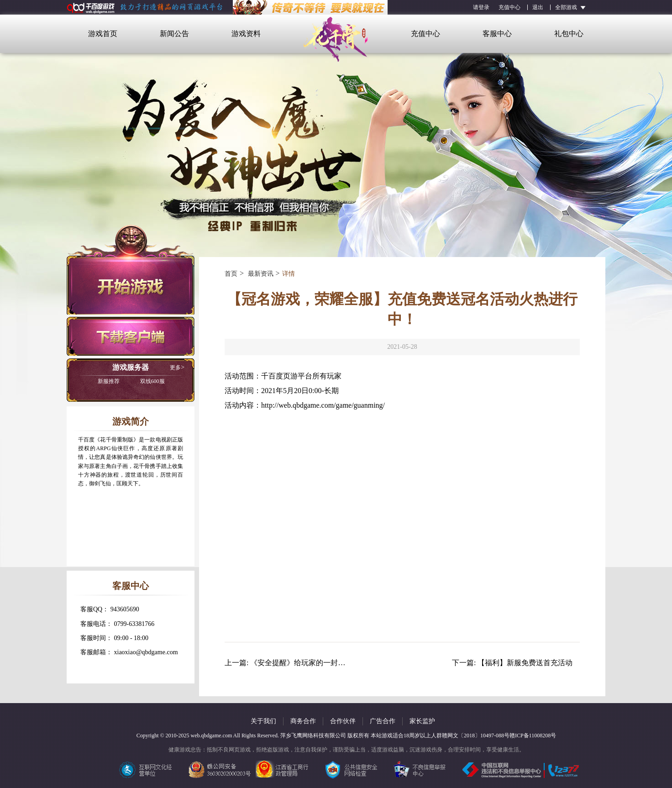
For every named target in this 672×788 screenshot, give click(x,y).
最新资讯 (260, 274)
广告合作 (383, 721)
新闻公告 (174, 34)
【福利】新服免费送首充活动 (525, 663)
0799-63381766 (134, 624)
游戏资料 (246, 34)
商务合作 (303, 721)
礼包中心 (569, 34)
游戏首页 (103, 34)
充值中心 (509, 7)
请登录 (481, 7)
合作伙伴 (343, 721)
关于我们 (263, 721)
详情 (289, 274)
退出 (538, 7)
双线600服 (131, 381)
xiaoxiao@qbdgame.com (146, 652)
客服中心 (497, 34)
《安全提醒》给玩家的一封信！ (301, 663)
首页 (231, 274)
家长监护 (422, 721)
